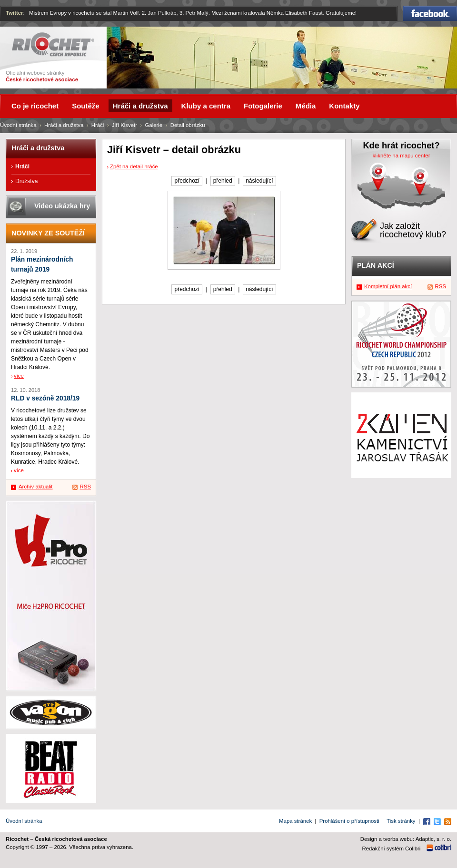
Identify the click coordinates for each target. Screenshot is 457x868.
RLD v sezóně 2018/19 (45, 398)
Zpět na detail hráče (134, 166)
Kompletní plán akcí (388, 286)
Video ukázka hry (62, 206)
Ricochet (53, 44)
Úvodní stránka (18, 125)
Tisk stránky (401, 821)
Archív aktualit (36, 487)
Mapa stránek (295, 821)
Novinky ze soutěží (48, 233)
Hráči (98, 125)
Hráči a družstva (64, 125)
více (19, 376)
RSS (85, 487)
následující (259, 181)
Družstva (26, 181)
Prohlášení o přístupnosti (349, 821)
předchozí (187, 181)
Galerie (154, 125)
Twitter (15, 13)
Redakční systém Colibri (392, 848)
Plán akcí (376, 265)
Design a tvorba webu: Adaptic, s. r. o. (406, 839)
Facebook (430, 13)
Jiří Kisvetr (124, 125)
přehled (223, 181)
